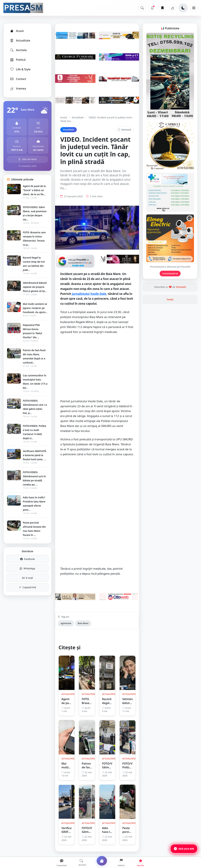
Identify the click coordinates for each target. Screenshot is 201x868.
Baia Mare (83, 623)
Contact (18, 79)
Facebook (28, 559)
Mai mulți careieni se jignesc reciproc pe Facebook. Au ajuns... (35, 308)
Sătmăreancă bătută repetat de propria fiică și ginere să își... (35, 287)
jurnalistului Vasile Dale (89, 294)
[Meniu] (194, 8)
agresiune (66, 623)
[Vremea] (173, 8)
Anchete (18, 50)
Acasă (17, 31)
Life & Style (20, 69)
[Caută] (142, 8)
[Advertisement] (97, 368)
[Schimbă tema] (183, 8)
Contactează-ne (170, 274)
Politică (18, 60)
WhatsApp (27, 568)
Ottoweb (181, 287)
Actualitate (20, 40)
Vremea (18, 89)
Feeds (170, 299)
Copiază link (28, 587)
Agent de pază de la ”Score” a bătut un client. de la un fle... (34, 190)
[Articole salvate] (162, 8)
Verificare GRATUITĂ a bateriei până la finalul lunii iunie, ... (35, 455)
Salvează (124, 130)
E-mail (27, 578)
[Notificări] (152, 8)
